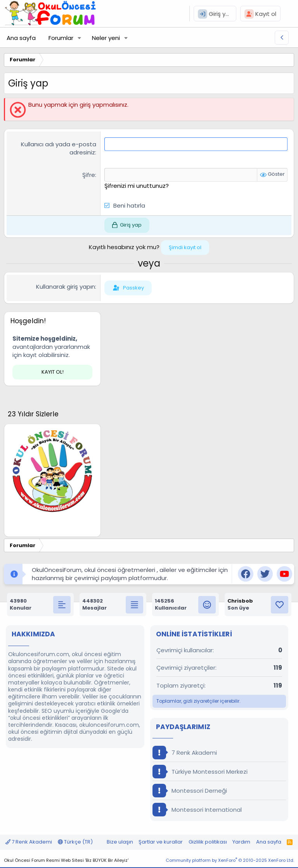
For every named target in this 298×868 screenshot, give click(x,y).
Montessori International (197, 810)
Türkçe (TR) (75, 842)
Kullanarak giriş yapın (66, 287)
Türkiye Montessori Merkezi (200, 772)
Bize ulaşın (120, 842)
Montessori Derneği (190, 791)
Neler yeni (106, 38)
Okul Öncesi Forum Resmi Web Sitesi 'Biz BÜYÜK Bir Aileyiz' (66, 860)
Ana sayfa (21, 38)
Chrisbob (240, 601)
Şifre (89, 175)
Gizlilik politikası (208, 842)
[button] (80, 38)
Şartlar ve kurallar (161, 842)
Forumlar (61, 38)
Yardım (241, 842)
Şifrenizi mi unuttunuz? (137, 186)
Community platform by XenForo (230, 860)
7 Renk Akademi (185, 753)
